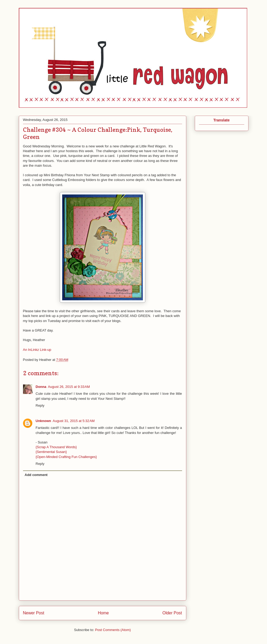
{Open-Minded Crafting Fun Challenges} (66, 457)
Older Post (172, 613)
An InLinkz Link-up (37, 350)
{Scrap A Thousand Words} (56, 447)
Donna (41, 387)
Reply (40, 405)
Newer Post (34, 613)
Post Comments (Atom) (113, 630)
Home (103, 613)
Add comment (36, 475)
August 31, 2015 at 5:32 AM (74, 421)
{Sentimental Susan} (51, 452)
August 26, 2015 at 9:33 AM (69, 387)
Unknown (44, 421)
